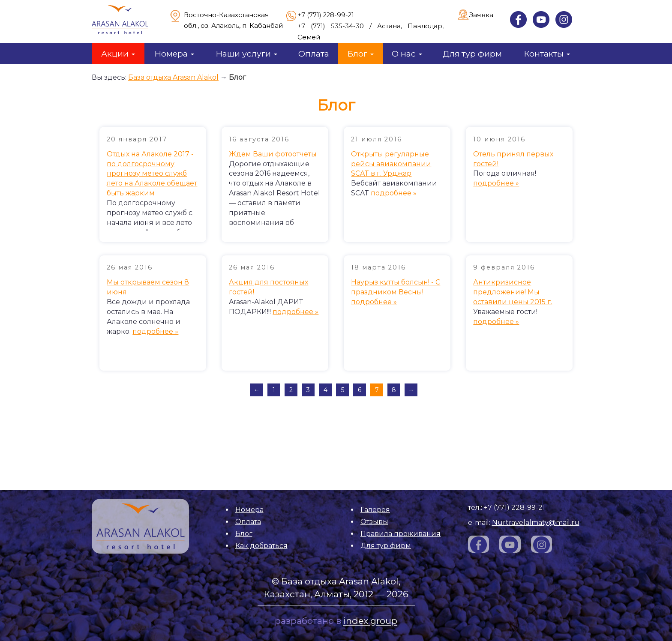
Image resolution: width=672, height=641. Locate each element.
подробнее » (394, 193)
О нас (407, 54)
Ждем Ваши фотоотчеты (273, 154)
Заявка (481, 15)
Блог (360, 54)
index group (370, 621)
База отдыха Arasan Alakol (173, 77)
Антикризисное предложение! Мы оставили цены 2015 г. (513, 292)
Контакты (547, 54)
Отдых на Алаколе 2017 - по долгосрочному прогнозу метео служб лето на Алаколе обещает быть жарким (152, 174)
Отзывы (374, 522)
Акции (118, 54)
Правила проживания (400, 534)
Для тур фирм (472, 54)
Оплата (314, 54)
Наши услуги (246, 54)
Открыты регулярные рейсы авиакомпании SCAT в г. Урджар (391, 164)
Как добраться (261, 546)
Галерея (375, 510)
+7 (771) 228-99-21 (326, 15)
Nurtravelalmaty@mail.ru (536, 523)
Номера (174, 54)
